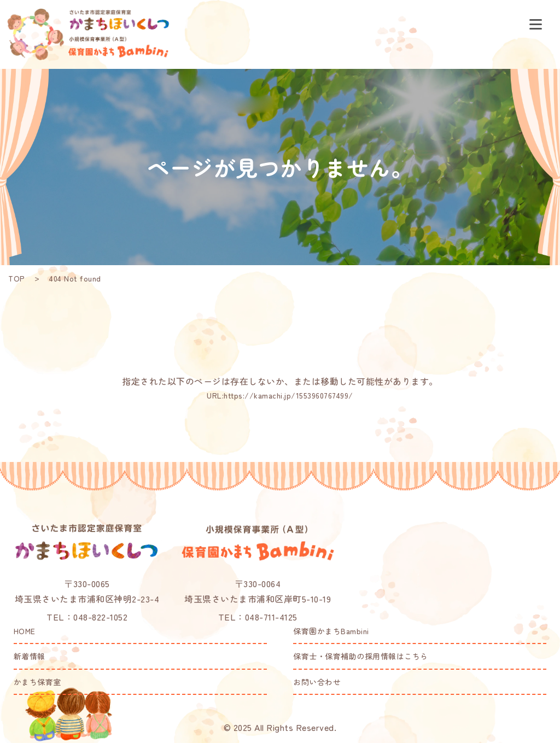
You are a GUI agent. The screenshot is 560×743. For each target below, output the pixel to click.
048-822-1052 (100, 617)
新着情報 (30, 656)
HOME (25, 631)
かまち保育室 (37, 682)
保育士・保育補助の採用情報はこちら (361, 656)
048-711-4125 (271, 617)
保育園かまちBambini (331, 631)
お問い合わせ (317, 682)
